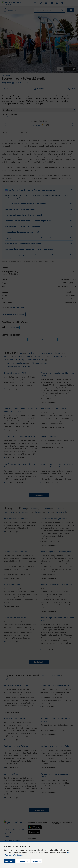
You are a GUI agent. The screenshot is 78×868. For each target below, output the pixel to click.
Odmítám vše (23, 861)
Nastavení (37, 861)
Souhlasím (9, 861)
